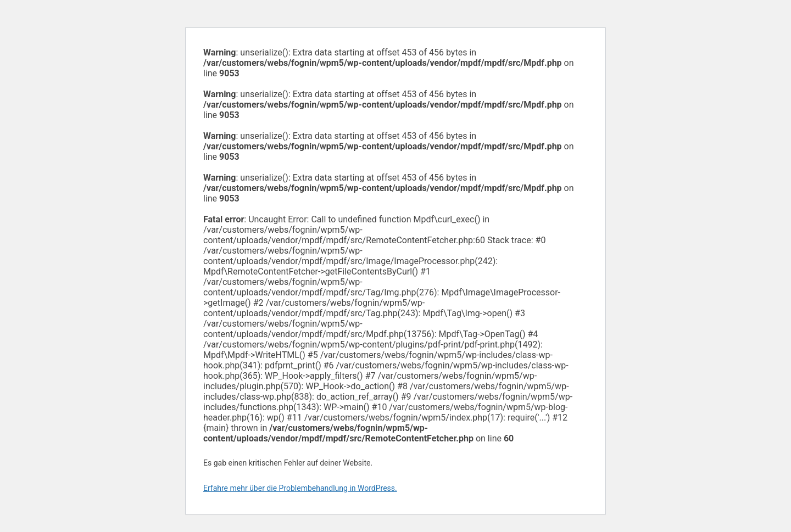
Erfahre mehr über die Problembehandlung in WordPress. (300, 488)
